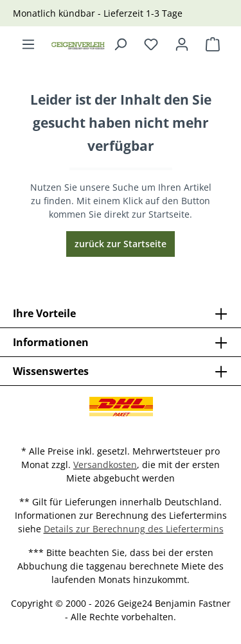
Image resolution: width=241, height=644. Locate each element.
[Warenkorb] (213, 44)
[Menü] (28, 44)
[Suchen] (120, 44)
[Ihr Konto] (182, 44)
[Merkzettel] (151, 44)
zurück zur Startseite (121, 244)
